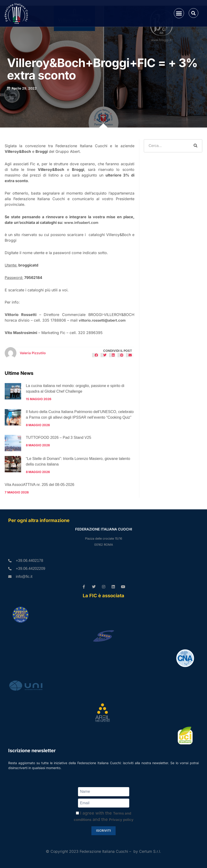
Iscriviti (103, 830)
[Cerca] (195, 146)
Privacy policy (121, 820)
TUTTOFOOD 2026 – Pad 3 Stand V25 (59, 438)
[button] (179, 13)
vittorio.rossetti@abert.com (102, 320)
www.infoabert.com (81, 223)
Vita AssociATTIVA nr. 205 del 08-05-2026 (39, 485)
